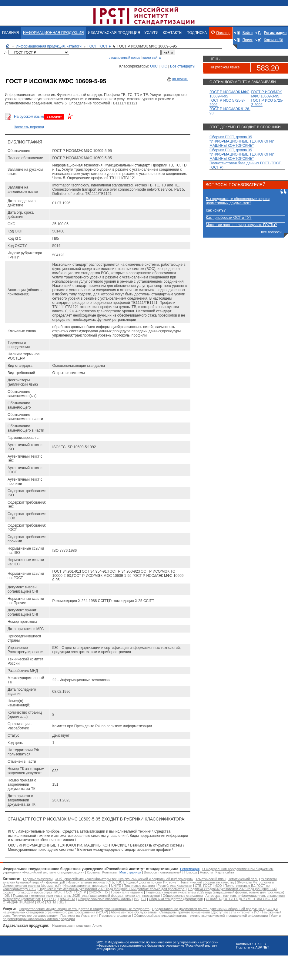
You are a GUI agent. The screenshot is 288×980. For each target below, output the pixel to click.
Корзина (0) (273, 40)
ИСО (218, 886)
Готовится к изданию (127, 892)
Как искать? (216, 210)
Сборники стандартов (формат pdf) (176, 899)
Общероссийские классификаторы (105, 899)
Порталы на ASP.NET (253, 947)
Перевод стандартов (115, 916)
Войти (248, 33)
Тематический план (211, 879)
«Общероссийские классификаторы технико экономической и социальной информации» (124, 879)
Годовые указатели (38, 879)
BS (136, 899)
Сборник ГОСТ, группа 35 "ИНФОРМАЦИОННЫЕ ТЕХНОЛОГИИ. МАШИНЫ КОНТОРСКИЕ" (243, 141)
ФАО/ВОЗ (68, 899)
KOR (40, 902)
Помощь (223, 33)
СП (144, 899)
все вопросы (272, 232)
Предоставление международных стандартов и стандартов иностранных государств (84, 909)
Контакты (109, 872)
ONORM (95, 892)
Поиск (248, 40)
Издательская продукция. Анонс (77, 926)
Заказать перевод (29, 127)
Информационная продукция (86, 886)
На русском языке (29, 117)
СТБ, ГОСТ (203, 886)
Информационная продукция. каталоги (49, 46)
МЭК (58, 892)
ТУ (106, 892)
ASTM (51, 902)
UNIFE (116, 886)
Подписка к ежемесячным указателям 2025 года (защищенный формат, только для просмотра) (87, 896)
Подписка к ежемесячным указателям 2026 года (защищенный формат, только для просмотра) (112, 889)
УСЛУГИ (151, 33)
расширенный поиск (124, 58)
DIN (7, 896)
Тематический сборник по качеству (207, 882)
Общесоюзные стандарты (183, 896)
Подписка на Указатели (78, 916)
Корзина (93, 872)
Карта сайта (225, 872)
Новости (206, 872)
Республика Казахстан (175, 886)
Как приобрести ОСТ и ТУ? (229, 218)
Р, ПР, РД (51, 899)
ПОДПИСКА (197, 33)
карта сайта (152, 58)
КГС (164, 66)
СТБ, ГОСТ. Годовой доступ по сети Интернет (142, 882)
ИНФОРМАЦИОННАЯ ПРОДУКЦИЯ (53, 33)
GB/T (62, 902)
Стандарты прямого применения (185, 912)
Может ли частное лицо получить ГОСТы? (241, 225)
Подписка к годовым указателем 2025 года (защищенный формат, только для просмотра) (215, 892)
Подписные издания (139, 886)
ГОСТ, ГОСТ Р (99, 46)
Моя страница (130, 872)
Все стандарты (183, 66)
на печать (180, 79)
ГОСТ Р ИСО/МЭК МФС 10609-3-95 (267, 94)
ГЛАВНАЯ (10, 33)
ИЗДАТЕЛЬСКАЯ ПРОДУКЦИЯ (114, 33)
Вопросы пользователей (163, 872)
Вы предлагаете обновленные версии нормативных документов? (238, 201)
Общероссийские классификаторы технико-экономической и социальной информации (201, 916)
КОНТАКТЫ (173, 33)
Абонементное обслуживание (134, 912)
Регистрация (190, 869)
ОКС (154, 66)
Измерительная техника (86, 882)
